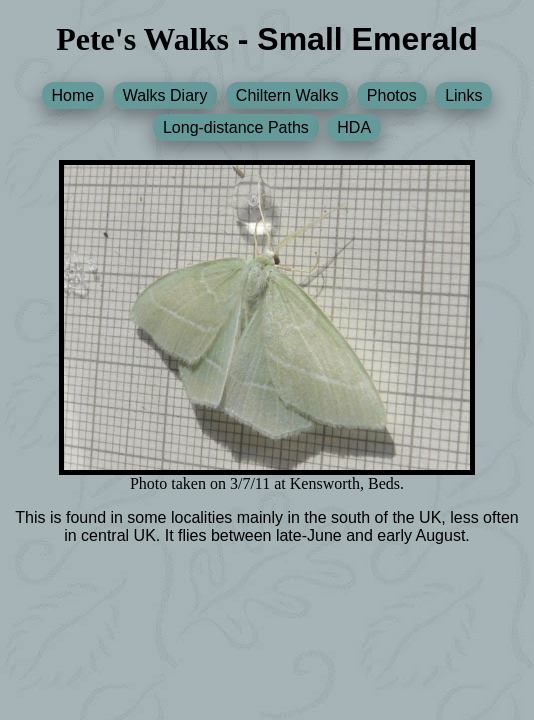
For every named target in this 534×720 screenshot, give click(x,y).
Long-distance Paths (236, 127)
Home (73, 95)
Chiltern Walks (287, 95)
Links (463, 95)
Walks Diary (165, 95)
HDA (354, 127)
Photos (392, 95)
